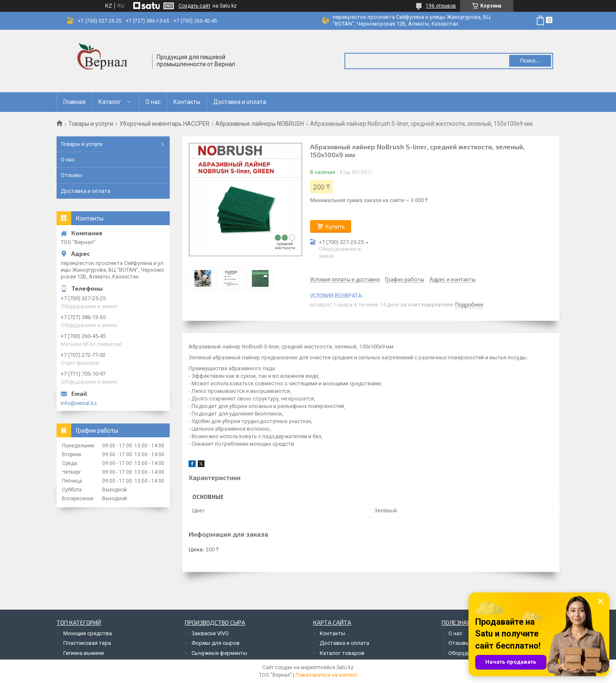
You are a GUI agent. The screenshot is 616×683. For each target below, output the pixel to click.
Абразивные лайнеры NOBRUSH (260, 124)
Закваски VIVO (210, 633)
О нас (153, 102)
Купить (335, 226)
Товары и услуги (91, 124)
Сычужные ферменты (219, 653)
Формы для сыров (216, 643)
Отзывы (71, 175)
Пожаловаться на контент (326, 675)
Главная (74, 102)
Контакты (187, 102)
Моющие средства (88, 633)
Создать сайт (194, 6)
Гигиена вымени (84, 653)
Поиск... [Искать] (530, 61)
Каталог (110, 102)
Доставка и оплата (240, 102)
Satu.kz (345, 667)
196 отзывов (441, 6)
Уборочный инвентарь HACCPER (164, 124)
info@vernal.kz (79, 403)
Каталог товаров (342, 653)
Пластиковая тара (87, 643)
